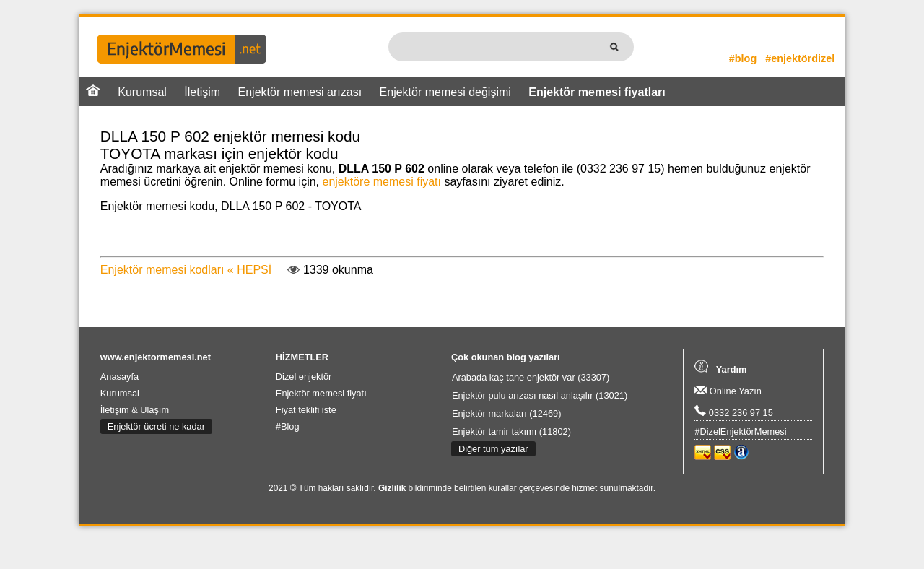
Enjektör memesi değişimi (445, 92)
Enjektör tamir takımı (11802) (511, 431)
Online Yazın (728, 391)
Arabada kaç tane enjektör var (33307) (531, 377)
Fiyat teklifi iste (306, 410)
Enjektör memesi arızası (300, 92)
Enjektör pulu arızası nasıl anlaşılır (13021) (540, 395)
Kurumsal (142, 92)
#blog (743, 58)
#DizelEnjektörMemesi (740, 431)
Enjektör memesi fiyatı (321, 393)
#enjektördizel (800, 58)
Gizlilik (392, 488)
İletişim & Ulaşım (135, 410)
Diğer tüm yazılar (493, 449)
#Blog (288, 426)
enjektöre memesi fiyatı (382, 182)
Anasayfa (119, 377)
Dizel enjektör (304, 377)
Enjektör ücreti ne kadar (156, 426)
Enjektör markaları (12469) (507, 413)
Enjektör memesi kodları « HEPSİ (186, 270)
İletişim (202, 92)
